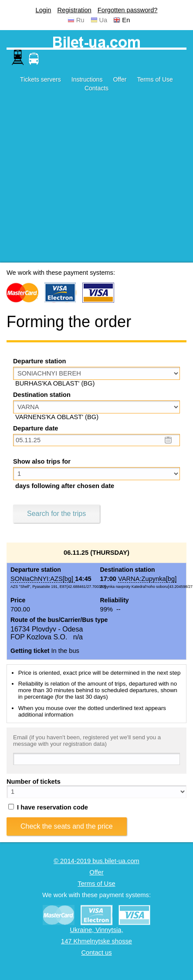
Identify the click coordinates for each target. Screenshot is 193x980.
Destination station (42, 395)
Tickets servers (41, 79)
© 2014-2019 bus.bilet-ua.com (96, 861)
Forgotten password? (128, 10)
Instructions (87, 79)
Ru (80, 20)
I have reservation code (48, 807)
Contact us (96, 953)
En (126, 20)
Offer (120, 79)
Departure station (39, 361)
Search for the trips (56, 514)
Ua (103, 20)
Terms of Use (155, 79)
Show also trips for (42, 461)
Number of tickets (34, 782)
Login (44, 10)
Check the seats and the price (67, 826)
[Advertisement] (82, 181)
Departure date (36, 428)
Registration (74, 10)
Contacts (96, 88)
